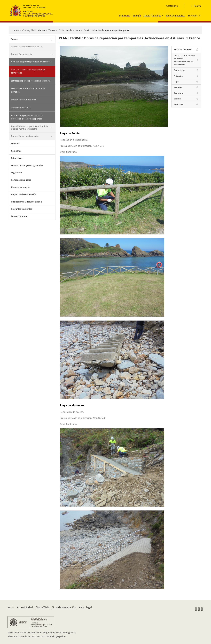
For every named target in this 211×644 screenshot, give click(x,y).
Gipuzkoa (178, 104)
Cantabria (179, 93)
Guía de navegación (64, 607)
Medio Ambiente (152, 16)
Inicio (11, 607)
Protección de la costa (69, 30)
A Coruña (178, 76)
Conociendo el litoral (21, 108)
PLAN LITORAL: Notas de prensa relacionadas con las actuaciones (184, 60)
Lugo (176, 82)
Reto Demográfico (176, 16)
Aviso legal (85, 607)
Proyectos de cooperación (24, 194)
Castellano (172, 6)
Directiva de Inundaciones (24, 100)
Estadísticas (17, 158)
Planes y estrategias (21, 187)
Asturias (178, 87)
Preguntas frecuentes (22, 209)
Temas (52, 30)
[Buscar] (195, 6)
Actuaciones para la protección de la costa (31, 62)
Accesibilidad (25, 607)
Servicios (193, 16)
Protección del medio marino (25, 136)
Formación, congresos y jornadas (27, 165)
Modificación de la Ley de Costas (27, 46)
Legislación (16, 172)
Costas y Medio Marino (34, 30)
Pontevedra (179, 70)
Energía (137, 16)
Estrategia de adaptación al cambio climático (28, 90)
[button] (163, 15)
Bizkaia (177, 99)
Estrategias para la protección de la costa (31, 81)
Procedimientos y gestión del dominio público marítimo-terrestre (29, 127)
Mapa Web (42, 607)
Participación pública (21, 180)
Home (16, 30)
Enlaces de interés (20, 216)
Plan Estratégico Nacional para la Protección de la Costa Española (27, 117)
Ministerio (125, 16)
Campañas (16, 151)
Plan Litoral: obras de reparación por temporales (107, 30)
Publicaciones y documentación (26, 202)
